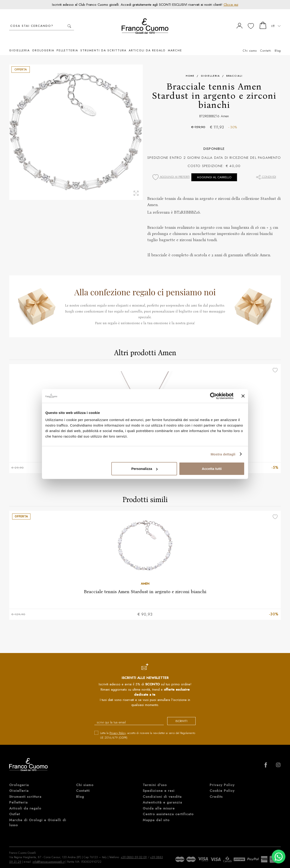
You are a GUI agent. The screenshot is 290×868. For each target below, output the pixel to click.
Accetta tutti (212, 469)
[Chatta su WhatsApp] (279, 857)
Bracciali (234, 69)
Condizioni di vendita (162, 790)
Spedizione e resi (159, 785)
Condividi (266, 170)
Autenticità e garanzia (162, 796)
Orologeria (43, 44)
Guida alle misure (159, 802)
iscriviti (178, 715)
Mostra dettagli (223, 454)
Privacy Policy (118, 727)
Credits (216, 790)
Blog (278, 44)
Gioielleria (19, 44)
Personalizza (144, 469)
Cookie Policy (222, 785)
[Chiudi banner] (243, 396)
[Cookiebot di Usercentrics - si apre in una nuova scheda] (213, 396)
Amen (225, 109)
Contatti (266, 44)
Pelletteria (67, 44)
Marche (175, 44)
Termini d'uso (155, 779)
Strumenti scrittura (25, 790)
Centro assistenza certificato (168, 808)
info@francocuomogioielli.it (49, 855)
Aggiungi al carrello (214, 170)
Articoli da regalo (147, 44)
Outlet (15, 808)
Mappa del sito (156, 814)
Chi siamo (250, 44)
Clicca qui (231, 5)
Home (190, 69)
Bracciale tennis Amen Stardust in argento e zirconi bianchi (145, 585)
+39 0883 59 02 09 (134, 851)
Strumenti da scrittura (103, 44)
